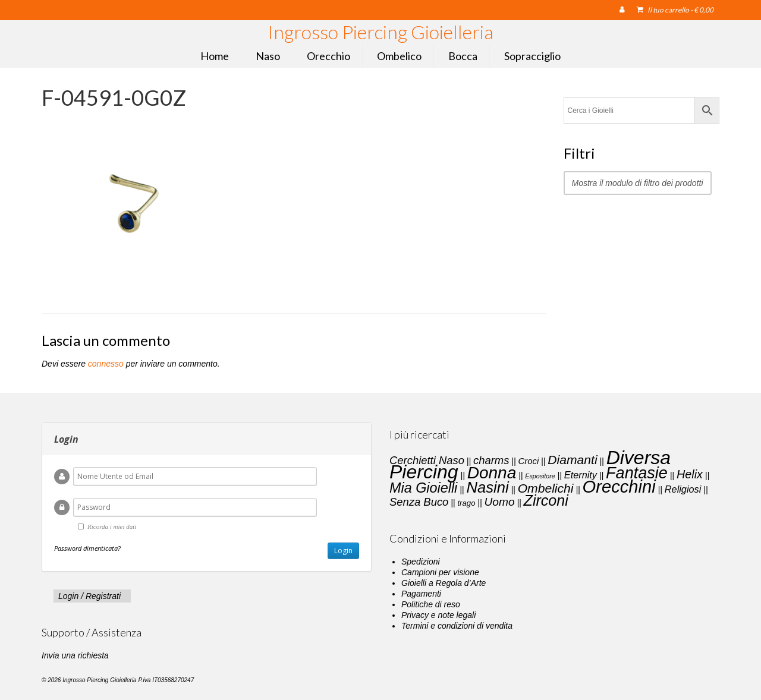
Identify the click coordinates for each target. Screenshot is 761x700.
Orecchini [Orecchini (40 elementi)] (619, 487)
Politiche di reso (431, 604)
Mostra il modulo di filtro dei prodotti (638, 183)
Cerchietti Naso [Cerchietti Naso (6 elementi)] (427, 460)
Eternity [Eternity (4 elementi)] (581, 475)
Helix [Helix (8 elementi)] (690, 474)
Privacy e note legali (438, 615)
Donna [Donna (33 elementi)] (492, 473)
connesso (106, 364)
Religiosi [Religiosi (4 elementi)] (683, 489)
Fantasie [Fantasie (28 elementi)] (637, 473)
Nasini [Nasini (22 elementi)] (487, 487)
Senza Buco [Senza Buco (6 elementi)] (419, 502)
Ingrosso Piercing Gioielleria (380, 32)
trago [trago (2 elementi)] (466, 503)
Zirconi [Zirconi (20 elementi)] (546, 500)
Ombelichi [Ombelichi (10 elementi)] (546, 488)
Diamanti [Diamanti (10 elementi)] (572, 460)
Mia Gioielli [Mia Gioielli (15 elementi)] (423, 488)
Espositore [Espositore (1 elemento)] (540, 476)
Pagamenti (421, 594)
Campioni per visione (440, 572)
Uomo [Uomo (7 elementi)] (500, 502)
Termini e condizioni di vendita (457, 626)
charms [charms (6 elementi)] (491, 460)
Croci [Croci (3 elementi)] (528, 461)
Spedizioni (421, 562)
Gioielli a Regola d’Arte (444, 583)
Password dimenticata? (87, 548)
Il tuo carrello (675, 10)
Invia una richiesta (75, 655)
